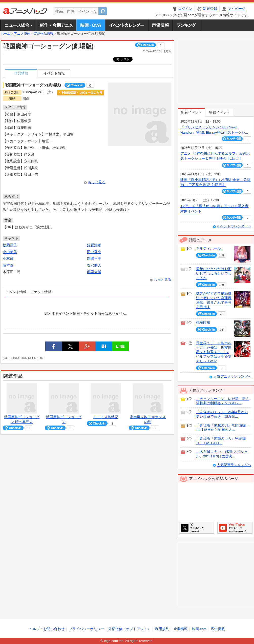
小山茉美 (10, 252)
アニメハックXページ (197, 528)
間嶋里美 (94, 259)
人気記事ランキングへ (234, 465)
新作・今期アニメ (56, 25)
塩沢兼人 (94, 265)
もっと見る (97, 182)
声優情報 (160, 25)
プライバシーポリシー (87, 629)
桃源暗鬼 (203, 323)
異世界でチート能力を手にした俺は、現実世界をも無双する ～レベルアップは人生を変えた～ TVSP (214, 352)
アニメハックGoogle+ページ (235, 528)
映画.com (199, 629)
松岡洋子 (10, 245)
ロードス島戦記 (106, 417)
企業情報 (181, 629)
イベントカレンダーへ (234, 226)
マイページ (237, 9)
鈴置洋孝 (94, 245)
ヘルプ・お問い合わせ (47, 629)
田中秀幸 (94, 252)
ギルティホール (208, 248)
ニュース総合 (18, 25)
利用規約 (162, 629)
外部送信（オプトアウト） (130, 629)
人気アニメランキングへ (232, 377)
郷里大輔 (94, 272)
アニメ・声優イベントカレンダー (127, 25)
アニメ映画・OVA (91, 25)
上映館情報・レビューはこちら (81, 93)
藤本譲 (8, 265)
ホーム (5, 34)
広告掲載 (218, 629)
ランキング (187, 25)
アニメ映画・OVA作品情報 (34, 34)
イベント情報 (54, 73)
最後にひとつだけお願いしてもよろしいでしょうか (214, 273)
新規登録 (210, 9)
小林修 (8, 259)
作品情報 (21, 73)
